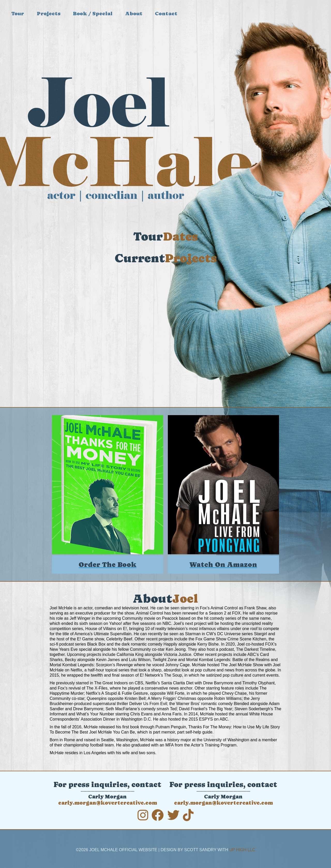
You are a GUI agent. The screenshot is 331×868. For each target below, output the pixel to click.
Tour (18, 14)
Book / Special (93, 14)
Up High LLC (242, 850)
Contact (166, 14)
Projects (49, 14)
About (134, 14)
